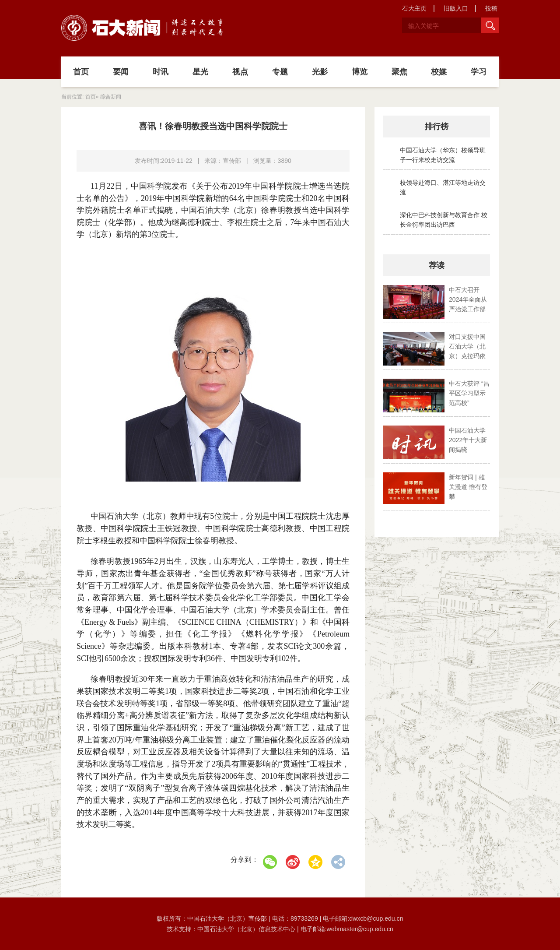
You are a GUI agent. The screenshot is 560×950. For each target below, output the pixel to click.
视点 (240, 72)
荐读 (437, 265)
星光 (200, 72)
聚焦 (399, 72)
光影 (320, 72)
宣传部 (259, 918)
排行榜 (437, 127)
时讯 (161, 72)
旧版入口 (456, 8)
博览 (360, 72)
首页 (81, 72)
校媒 (439, 72)
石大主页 (414, 8)
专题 (280, 72)
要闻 (121, 72)
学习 (479, 72)
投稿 (491, 8)
